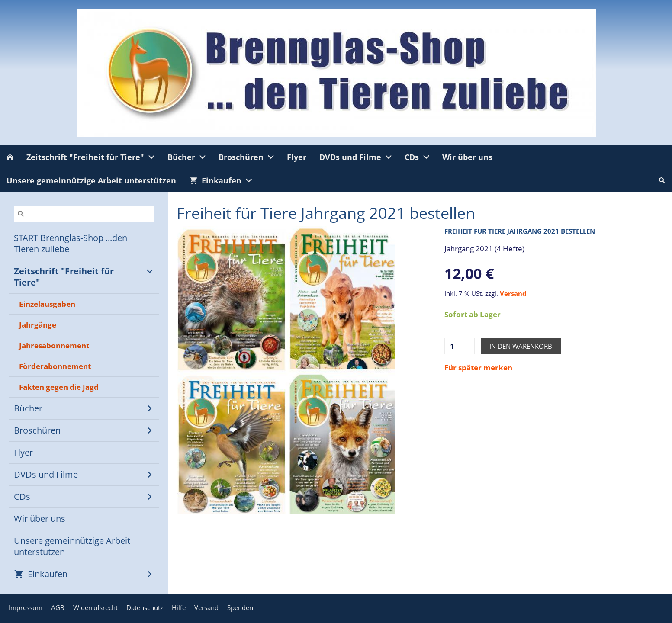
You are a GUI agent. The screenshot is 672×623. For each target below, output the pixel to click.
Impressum (26, 607)
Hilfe (179, 607)
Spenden (240, 607)
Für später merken (478, 368)
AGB (58, 607)
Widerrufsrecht (95, 607)
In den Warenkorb (521, 346)
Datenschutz (145, 607)
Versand (513, 293)
